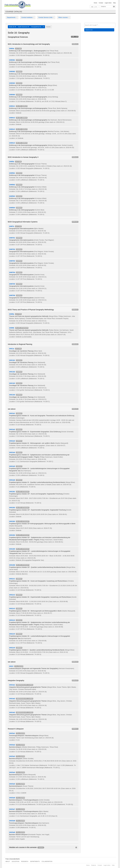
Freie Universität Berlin (13, 859)
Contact (101, 3)
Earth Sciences (23, 27)
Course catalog (14, 12)
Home (95, 3)
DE (92, 7)
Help (114, 3)
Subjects (103, 6)
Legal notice (108, 3)
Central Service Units (46, 17)
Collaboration (47, 861)
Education (16, 861)
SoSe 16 (12, 27)
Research (25, 861)
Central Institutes (28, 17)
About (8, 861)
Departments (12, 17)
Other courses (64, 17)
